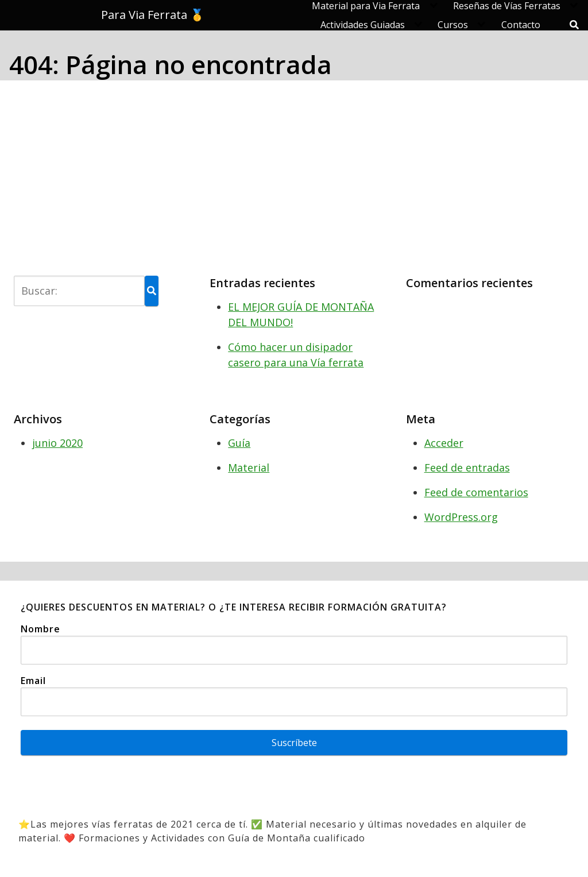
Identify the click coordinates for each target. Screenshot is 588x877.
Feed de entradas (467, 468)
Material (249, 468)
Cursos (453, 25)
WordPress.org (461, 517)
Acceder (444, 443)
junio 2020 (57, 443)
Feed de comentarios (476, 492)
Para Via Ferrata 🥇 (153, 15)
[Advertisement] (294, 176)
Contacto (521, 25)
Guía (239, 443)
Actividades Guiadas (363, 25)
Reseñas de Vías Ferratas (507, 6)
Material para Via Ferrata (366, 6)
